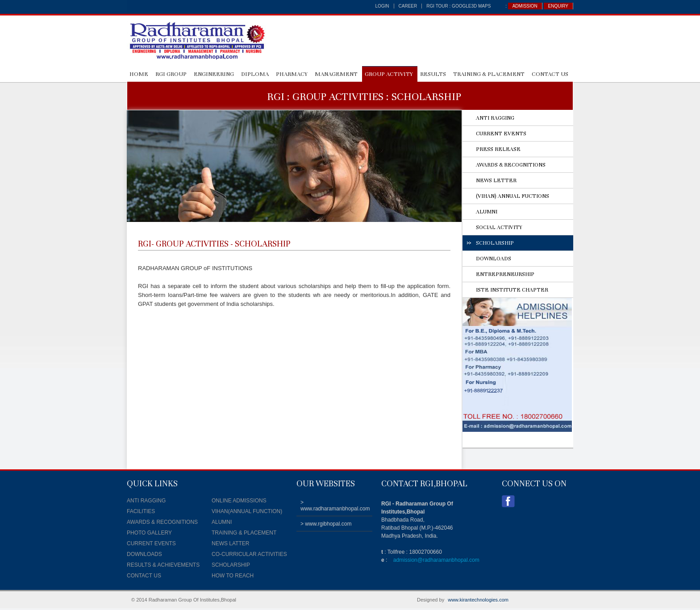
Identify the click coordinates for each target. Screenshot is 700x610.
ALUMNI (487, 212)
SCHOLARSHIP (495, 243)
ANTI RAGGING (495, 118)
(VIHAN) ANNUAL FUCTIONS (512, 196)
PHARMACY (292, 74)
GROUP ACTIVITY (389, 74)
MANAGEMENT (336, 74)
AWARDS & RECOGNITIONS (511, 165)
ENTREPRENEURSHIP (505, 274)
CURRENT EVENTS (501, 134)
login (382, 6)
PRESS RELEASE (498, 149)
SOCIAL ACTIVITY (499, 227)
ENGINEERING (214, 74)
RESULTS (433, 74)
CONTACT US (550, 74)
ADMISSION (525, 6)
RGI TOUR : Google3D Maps (458, 6)
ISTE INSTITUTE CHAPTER (512, 290)
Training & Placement (489, 74)
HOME (139, 74)
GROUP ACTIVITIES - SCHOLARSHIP (223, 244)
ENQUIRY (558, 6)
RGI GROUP (171, 74)
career (408, 6)
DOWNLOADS (494, 259)
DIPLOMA (255, 74)
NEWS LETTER (496, 180)
